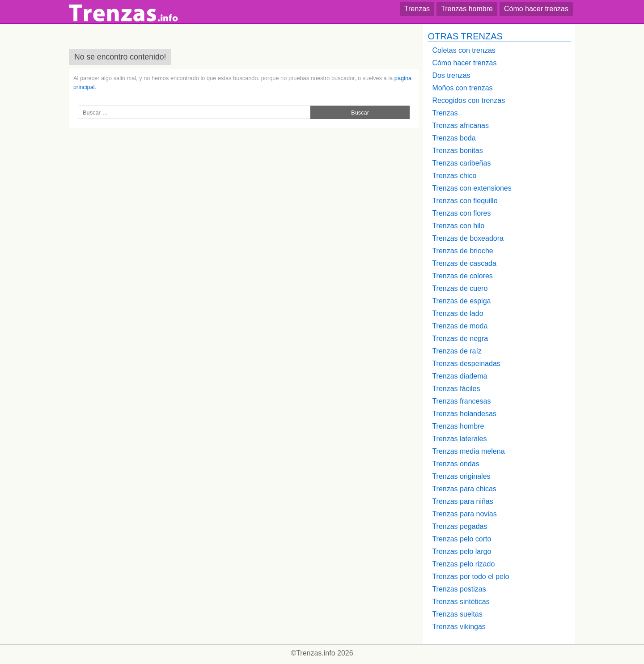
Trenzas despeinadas (466, 364)
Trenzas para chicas (464, 489)
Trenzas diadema (460, 376)
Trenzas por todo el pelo (470, 577)
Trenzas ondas (455, 464)
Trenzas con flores (461, 213)
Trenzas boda (454, 138)
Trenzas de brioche (462, 251)
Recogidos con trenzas (468, 100)
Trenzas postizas (459, 589)
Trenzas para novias (464, 514)
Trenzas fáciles (456, 389)
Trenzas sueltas (457, 614)
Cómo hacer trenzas (536, 9)
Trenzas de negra (460, 338)
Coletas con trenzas (464, 50)
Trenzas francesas (461, 401)
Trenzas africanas (460, 126)
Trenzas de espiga (461, 301)
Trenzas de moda (460, 326)
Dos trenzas (451, 75)
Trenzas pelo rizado (463, 564)
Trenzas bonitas (457, 151)
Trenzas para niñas (462, 501)
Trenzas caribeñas (461, 163)
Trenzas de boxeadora (468, 238)
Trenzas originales (461, 476)
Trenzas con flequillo (465, 201)
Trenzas (417, 9)
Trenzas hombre (467, 9)
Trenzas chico (454, 176)
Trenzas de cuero (460, 288)
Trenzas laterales (459, 439)
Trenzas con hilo (458, 226)
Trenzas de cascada (464, 263)
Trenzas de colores (462, 276)
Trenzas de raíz (457, 351)
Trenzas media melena (468, 451)
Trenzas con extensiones (472, 188)
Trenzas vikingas (459, 627)
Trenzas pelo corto (462, 539)
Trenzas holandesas (464, 414)
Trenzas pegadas (460, 526)
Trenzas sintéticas (461, 602)
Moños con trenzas (462, 88)
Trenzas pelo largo (462, 551)
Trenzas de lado (458, 313)
